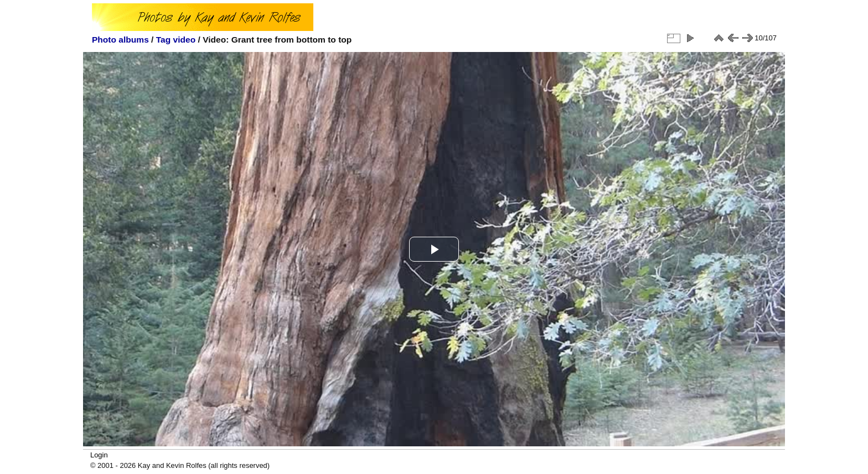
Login (99, 455)
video (185, 40)
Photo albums (120, 40)
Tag (164, 40)
